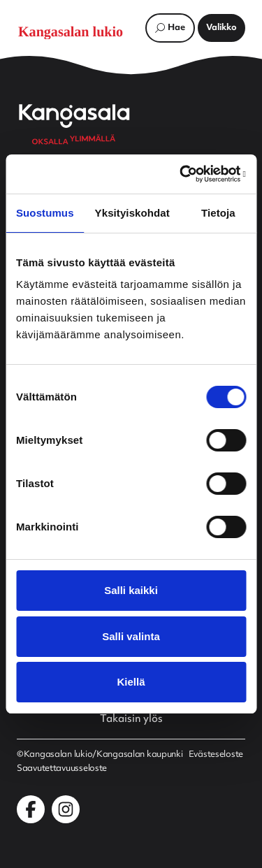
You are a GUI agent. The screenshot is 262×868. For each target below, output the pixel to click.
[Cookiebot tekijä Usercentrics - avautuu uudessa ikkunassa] (187, 174)
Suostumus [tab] (45, 213)
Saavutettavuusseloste (62, 769)
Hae (176, 28)
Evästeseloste (216, 755)
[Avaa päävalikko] (221, 28)
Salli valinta (131, 636)
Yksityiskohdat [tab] (132, 213)
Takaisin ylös (131, 720)
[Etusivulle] (78, 31)
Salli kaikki (131, 590)
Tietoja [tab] (218, 213)
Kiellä (131, 682)
